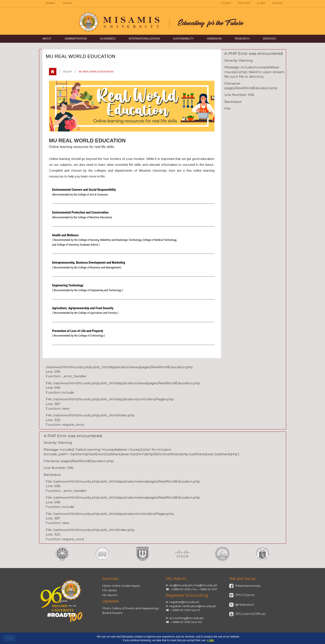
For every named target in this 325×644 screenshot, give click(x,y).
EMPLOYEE (244, 3)
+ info (211, 640)
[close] (9, 638)
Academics (108, 39)
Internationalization (144, 39)
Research (242, 39)
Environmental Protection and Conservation (82, 215)
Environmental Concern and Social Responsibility (84, 192)
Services (269, 39)
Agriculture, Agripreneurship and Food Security (85, 310)
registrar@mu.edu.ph (184, 602)
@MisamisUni (244, 605)
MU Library (110, 590)
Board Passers (112, 613)
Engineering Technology (88, 287)
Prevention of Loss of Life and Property (79, 333)
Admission (214, 39)
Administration (76, 39)
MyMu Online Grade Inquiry (121, 586)
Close (9, 638)
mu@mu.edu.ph (181, 585)
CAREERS (277, 3)
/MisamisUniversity (247, 586)
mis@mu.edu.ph (206, 585)
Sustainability (183, 39)
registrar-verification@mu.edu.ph (193, 606)
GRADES (67, 3)
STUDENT (226, 3)
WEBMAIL (51, 3)
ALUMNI (261, 3)
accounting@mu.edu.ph (186, 618)
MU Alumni (110, 595)
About (47, 39)
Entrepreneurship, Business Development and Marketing (89, 265)
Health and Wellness (115, 240)
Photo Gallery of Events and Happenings (131, 608)
